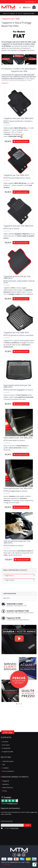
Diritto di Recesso (8, 788)
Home (5, 13)
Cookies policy (6, 864)
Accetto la (12, 828)
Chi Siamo (5, 742)
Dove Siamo (6, 745)
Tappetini (12, 13)
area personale (30, 2)
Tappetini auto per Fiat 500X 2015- (19, 118)
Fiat (19, 13)
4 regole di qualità (8, 752)
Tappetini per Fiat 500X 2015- (16, 175)
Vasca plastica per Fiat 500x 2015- (18, 438)
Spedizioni (6, 784)
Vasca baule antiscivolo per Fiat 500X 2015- (17, 386)
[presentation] (12, 833)
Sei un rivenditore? (8, 771)
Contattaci (6, 768)
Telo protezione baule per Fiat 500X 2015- (17, 542)
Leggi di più (5, 83)
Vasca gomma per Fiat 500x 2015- (18, 488)
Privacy (5, 791)
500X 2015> (7, 598)
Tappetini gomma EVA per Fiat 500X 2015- (17, 277)
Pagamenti (6, 781)
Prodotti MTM (6, 748)
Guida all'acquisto (8, 761)
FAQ (4, 765)
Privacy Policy (15, 828)
